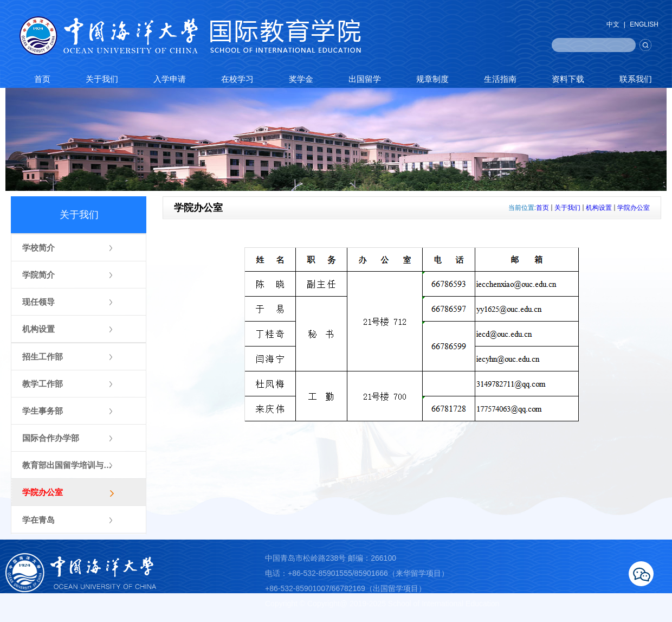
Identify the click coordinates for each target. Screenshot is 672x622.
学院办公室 (634, 208)
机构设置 (599, 208)
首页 (542, 208)
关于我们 (567, 208)
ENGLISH (644, 24)
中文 (613, 24)
